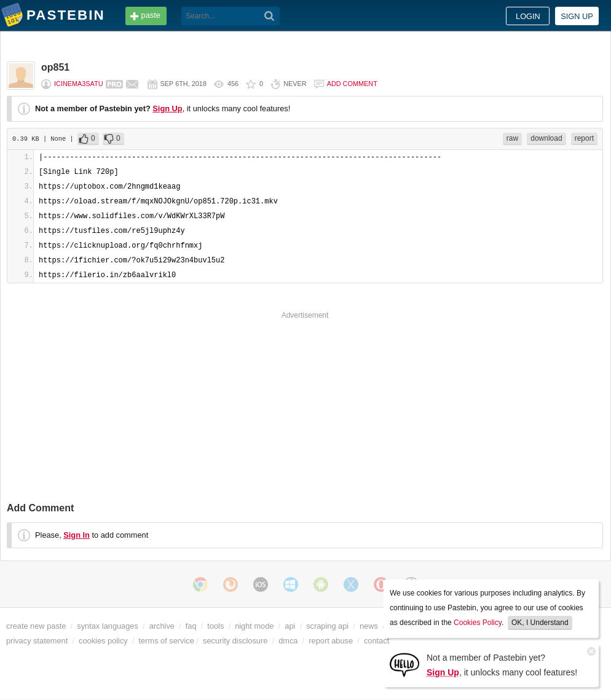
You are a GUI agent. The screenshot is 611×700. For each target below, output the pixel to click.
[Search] (270, 16)
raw (512, 138)
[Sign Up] (404, 664)
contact (376, 641)
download (546, 138)
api (290, 626)
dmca (288, 641)
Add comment (352, 84)
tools (215, 626)
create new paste (36, 626)
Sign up (577, 16)
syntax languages (108, 626)
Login (528, 16)
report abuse (331, 641)
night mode (254, 626)
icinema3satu (79, 84)
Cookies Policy (478, 623)
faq (191, 626)
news (369, 626)
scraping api (327, 626)
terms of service (167, 641)
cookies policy (103, 641)
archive (162, 626)
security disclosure (235, 641)
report (584, 138)
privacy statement (37, 641)
